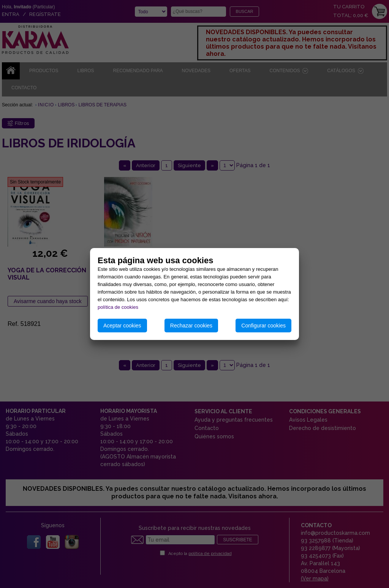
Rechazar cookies (191, 326)
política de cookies (118, 307)
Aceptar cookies (122, 326)
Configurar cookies (263, 326)
